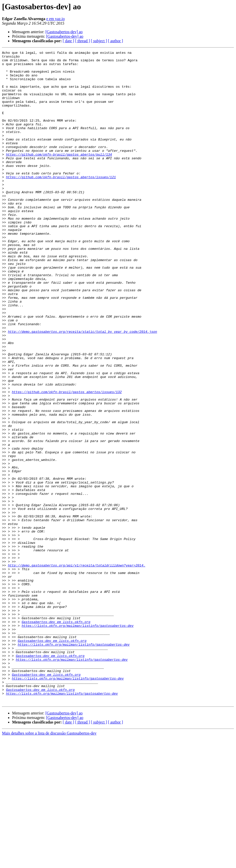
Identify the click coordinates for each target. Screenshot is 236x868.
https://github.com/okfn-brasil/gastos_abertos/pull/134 (59, 175)
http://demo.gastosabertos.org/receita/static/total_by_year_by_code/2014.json (82, 388)
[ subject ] (99, 41)
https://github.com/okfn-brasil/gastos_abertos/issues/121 (61, 203)
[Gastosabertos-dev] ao (64, 32)
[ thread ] (83, 41)
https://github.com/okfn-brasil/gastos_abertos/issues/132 (67, 460)
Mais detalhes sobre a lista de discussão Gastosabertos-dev (49, 864)
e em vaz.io (55, 19)
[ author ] (115, 41)
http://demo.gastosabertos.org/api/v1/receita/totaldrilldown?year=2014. (76, 668)
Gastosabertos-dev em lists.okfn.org (56, 736)
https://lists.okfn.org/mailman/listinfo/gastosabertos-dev (78, 741)
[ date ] (68, 41)
